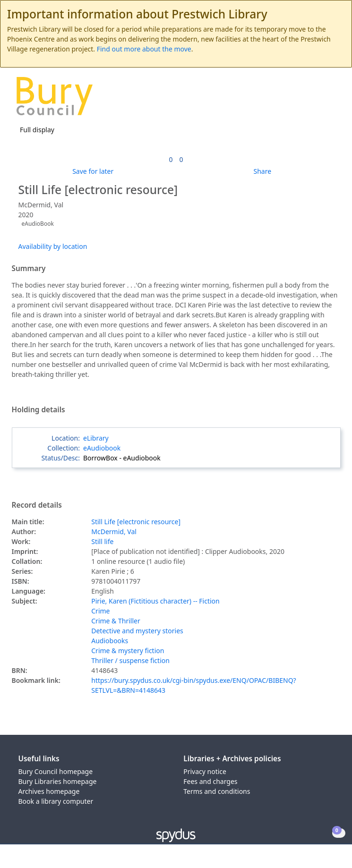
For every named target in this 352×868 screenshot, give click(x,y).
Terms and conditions (217, 791)
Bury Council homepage (56, 771)
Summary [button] (29, 269)
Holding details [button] (39, 410)
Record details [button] (37, 505)
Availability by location (53, 246)
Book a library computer (56, 801)
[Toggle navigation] (331, 100)
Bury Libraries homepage (58, 781)
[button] (319, 100)
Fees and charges (210, 781)
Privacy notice (205, 771)
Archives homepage (49, 791)
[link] (171, 159)
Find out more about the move (144, 49)
